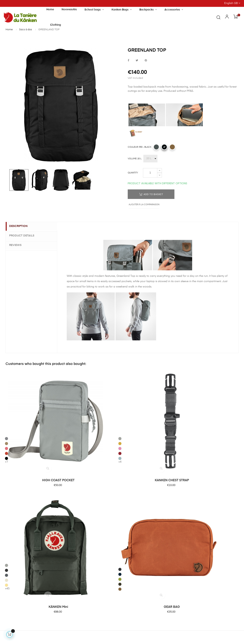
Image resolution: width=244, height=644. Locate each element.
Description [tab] (21, 226)
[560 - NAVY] (188, 401)
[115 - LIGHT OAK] (127, 407)
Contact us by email (17, 607)
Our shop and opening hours (100, 511)
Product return (135, 522)
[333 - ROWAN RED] (7, 407)
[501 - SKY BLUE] (67, 412)
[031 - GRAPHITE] (127, 397)
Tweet (137, 61)
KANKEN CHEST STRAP (92, 429)
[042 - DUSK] (156, 147)
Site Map (131, 550)
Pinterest (146, 61)
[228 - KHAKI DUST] (172, 147)
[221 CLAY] (7, 397)
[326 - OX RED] (67, 407)
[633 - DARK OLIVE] (188, 411)
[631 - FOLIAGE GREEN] (188, 406)
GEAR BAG (212, 429)
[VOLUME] (150, 159)
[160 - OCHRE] (67, 397)
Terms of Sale (135, 529)
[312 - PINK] (67, 402)
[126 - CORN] (127, 412)
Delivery (131, 509)
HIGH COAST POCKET (32, 429)
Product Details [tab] (24, 236)
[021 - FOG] (67, 392)
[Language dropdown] (213, 3)
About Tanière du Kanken (101, 502)
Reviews (18, 245)
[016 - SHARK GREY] (7, 392)
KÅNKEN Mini (152, 429)
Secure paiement (137, 516)
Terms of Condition (138, 536)
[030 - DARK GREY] (188, 397)
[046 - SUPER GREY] (127, 402)
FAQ (128, 502)
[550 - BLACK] (164, 147)
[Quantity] (150, 173)
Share (128, 61)
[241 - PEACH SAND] (7, 402)
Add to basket (151, 194)
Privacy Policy (135, 543)
